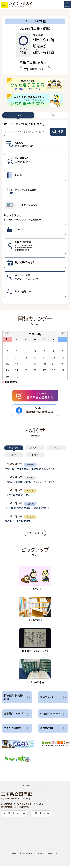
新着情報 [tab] (14, 448)
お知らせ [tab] (35, 448)
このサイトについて (13, 813)
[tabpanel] (35, 212)
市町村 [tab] (35, 455)
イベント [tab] (56, 448)
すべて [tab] (18, 115)
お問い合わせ (39, 813)
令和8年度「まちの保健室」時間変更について (28, 508)
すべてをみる (33, 533)
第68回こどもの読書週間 (18, 521)
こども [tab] (52, 115)
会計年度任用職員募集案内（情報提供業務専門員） (31, 469)
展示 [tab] (14, 455)
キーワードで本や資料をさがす (25, 124)
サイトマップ (28, 786)
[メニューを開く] (67, 5)
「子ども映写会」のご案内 (18, 495)
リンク (45, 786)
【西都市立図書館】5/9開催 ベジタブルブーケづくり (31, 482)
